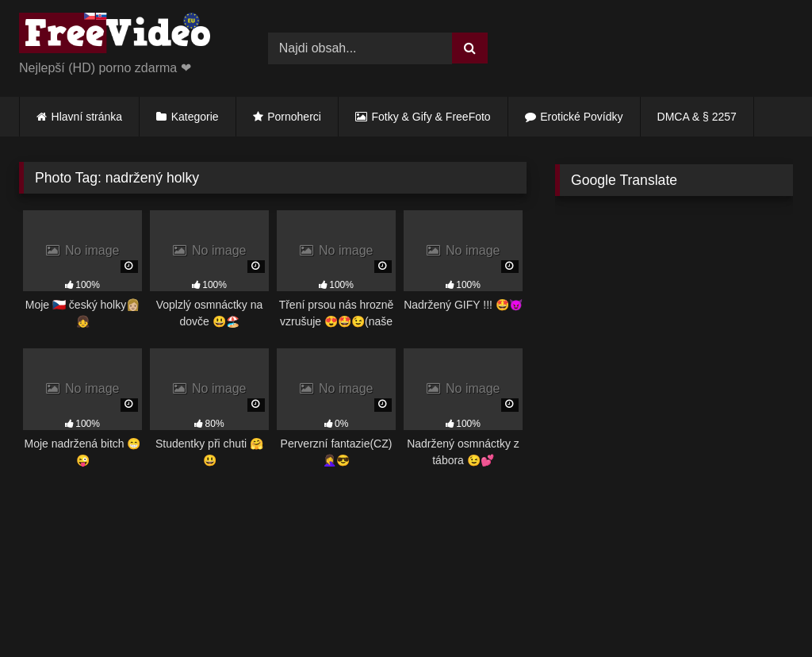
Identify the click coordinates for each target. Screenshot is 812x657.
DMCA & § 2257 (697, 117)
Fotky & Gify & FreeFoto (431, 117)
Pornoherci (294, 117)
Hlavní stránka (87, 117)
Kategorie (195, 117)
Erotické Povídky (581, 117)
